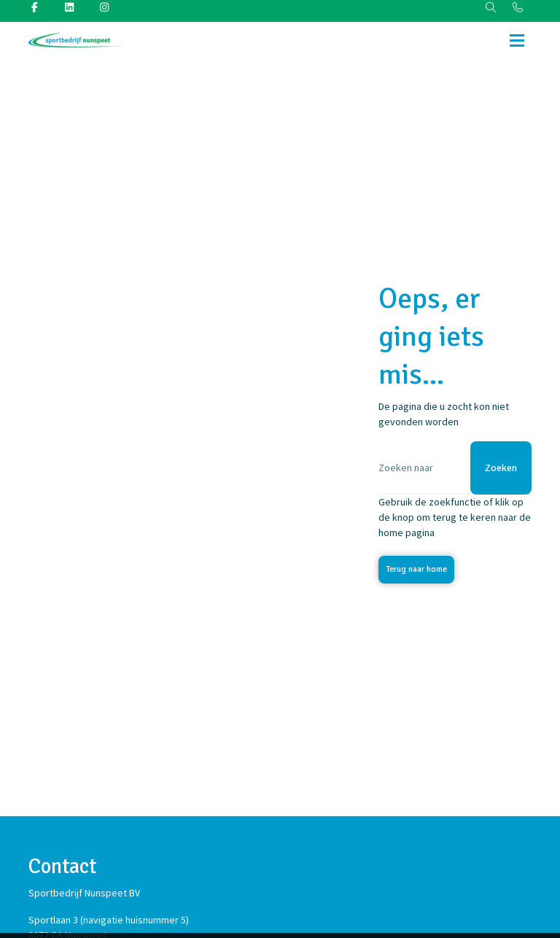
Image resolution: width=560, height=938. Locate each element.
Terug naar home (416, 569)
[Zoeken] (455, 468)
